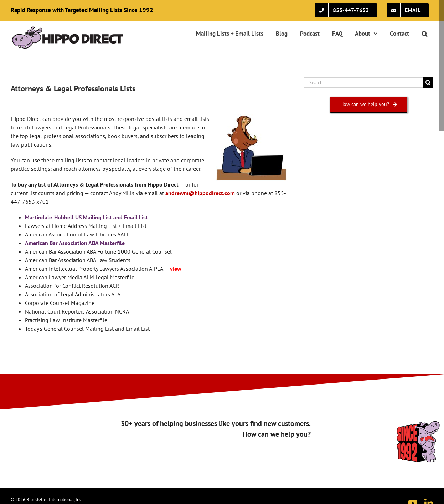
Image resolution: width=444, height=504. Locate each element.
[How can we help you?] (369, 104)
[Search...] (363, 83)
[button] (424, 34)
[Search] (428, 83)
